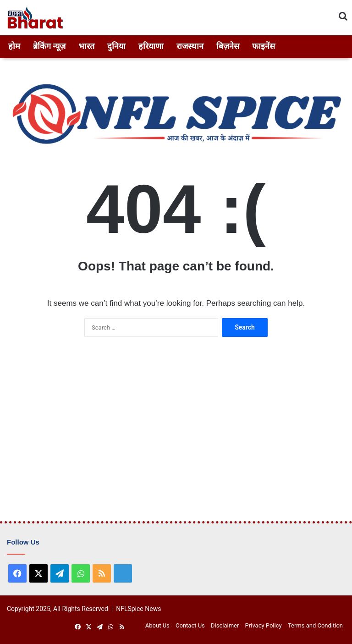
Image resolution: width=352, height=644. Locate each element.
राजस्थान (190, 46)
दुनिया (116, 46)
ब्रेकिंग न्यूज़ (49, 46)
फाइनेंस (264, 46)
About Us (157, 625)
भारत (86, 46)
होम (14, 46)
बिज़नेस (228, 46)
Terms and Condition (315, 625)
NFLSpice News (138, 609)
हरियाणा (151, 46)
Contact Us (190, 625)
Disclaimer (225, 625)
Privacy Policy (264, 625)
